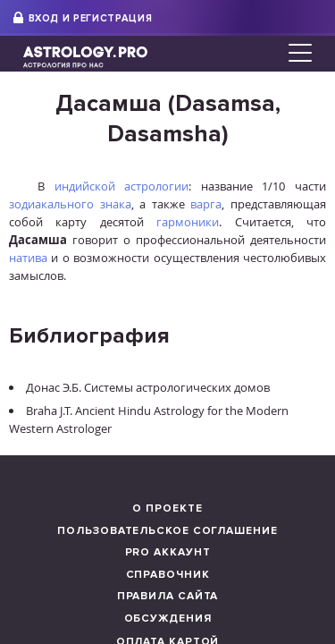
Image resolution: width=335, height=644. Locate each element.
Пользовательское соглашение (167, 531)
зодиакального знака (70, 204)
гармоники (188, 222)
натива (28, 258)
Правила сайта (168, 596)
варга (206, 204)
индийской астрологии (122, 186)
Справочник (168, 575)
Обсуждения (168, 619)
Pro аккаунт (168, 552)
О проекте (167, 508)
